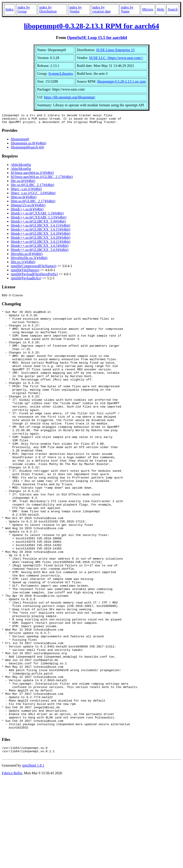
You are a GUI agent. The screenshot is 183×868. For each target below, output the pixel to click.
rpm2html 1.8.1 (33, 855)
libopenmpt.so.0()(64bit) (28, 145)
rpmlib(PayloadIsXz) (26, 280)
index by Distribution (48, 9)
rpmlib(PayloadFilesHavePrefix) (34, 276)
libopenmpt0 (20, 141)
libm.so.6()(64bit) (24, 199)
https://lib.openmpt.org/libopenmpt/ (70, 97)
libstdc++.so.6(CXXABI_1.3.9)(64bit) (38, 219)
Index (9, 9)
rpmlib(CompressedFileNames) (34, 268)
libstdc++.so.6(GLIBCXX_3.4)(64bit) (38, 223)
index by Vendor (76, 9)
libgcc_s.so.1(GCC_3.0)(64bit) (33, 195)
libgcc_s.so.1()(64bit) (26, 191)
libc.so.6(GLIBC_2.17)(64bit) (32, 187)
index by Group (24, 9)
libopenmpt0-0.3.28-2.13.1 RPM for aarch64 (91, 26)
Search (173, 9)
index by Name (127, 9)
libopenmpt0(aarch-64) (27, 149)
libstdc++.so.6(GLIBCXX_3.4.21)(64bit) (41, 244)
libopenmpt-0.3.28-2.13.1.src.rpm (122, 81)
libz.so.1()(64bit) (23, 264)
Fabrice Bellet (12, 862)
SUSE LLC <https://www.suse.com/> (116, 58)
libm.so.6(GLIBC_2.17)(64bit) (33, 203)
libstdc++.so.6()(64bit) (27, 211)
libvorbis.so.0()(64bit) (27, 256)
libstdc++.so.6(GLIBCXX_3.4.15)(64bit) (41, 231)
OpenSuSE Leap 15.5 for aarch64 (97, 38)
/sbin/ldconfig (21, 167)
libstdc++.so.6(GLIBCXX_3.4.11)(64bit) (41, 227)
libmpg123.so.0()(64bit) (28, 207)
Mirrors (148, 9)
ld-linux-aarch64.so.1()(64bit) (32, 175)
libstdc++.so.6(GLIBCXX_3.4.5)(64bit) (40, 248)
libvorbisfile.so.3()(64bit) (29, 260)
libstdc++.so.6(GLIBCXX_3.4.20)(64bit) (41, 240)
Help (160, 9)
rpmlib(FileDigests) (25, 272)
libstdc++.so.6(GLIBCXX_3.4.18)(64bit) (41, 236)
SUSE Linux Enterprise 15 (115, 50)
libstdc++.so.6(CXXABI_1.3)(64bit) (37, 215)
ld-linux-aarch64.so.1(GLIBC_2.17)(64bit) (42, 179)
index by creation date (102, 9)
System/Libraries (61, 74)
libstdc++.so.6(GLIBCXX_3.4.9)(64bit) (40, 252)
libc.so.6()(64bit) (23, 183)
